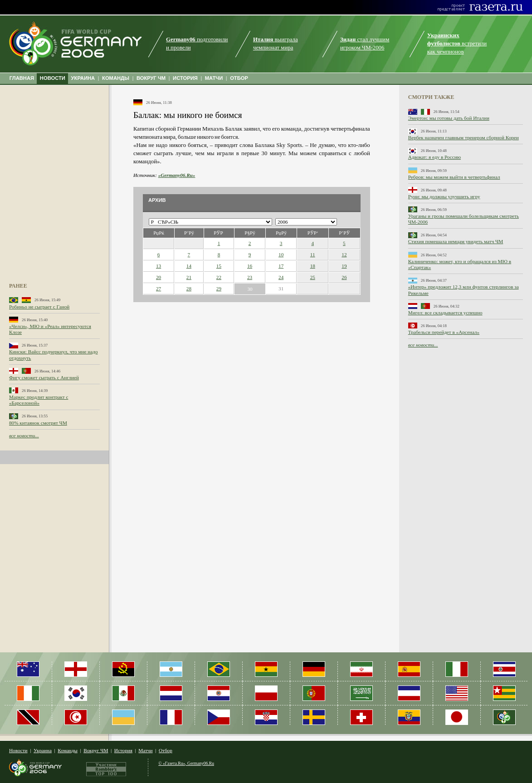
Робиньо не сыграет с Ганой (39, 307)
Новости (18, 750)
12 (344, 254)
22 (219, 277)
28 (189, 289)
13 (159, 266)
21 (189, 277)
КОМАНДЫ (116, 78)
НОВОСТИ (53, 78)
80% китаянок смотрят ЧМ (38, 423)
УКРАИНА (83, 78)
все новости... (24, 436)
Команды (67, 750)
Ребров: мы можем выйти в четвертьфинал (454, 177)
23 (250, 277)
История (123, 750)
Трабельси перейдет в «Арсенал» (444, 332)
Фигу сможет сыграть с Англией (44, 377)
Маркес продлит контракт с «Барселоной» (39, 400)
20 (159, 277)
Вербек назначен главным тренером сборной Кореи (464, 137)
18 (313, 266)
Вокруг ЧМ (96, 750)
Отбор (166, 750)
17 (281, 266)
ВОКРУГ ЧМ (151, 78)
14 (189, 266)
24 (281, 277)
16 (250, 266)
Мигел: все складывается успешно (445, 313)
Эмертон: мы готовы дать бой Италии (449, 118)
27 (159, 289)
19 (344, 266)
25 (313, 277)
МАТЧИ (214, 78)
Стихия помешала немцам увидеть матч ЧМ (456, 241)
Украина (43, 750)
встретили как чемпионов (457, 44)
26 (344, 277)
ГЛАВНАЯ (22, 78)
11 (313, 254)
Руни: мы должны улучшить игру (444, 196)
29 (219, 289)
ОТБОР (239, 78)
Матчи (145, 750)
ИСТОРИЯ (185, 78)
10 (281, 254)
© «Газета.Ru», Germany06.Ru (186, 763)
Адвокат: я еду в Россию (434, 157)
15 (219, 266)
